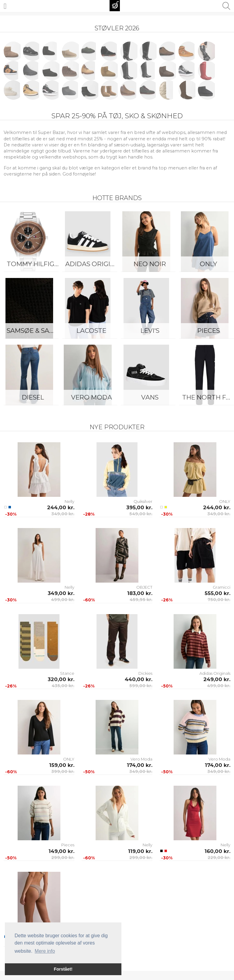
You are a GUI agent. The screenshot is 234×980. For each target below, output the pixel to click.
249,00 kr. (217, 679)
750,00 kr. (219, 600)
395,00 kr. (139, 507)
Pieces (68, 845)
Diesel (33, 397)
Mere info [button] (45, 951)
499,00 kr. (63, 600)
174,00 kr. (140, 765)
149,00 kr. (61, 851)
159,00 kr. (62, 765)
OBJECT (144, 587)
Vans (150, 397)
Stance (67, 673)
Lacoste (91, 331)
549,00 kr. (141, 514)
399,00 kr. (63, 771)
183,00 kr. (140, 593)
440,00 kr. (139, 679)
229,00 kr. (219, 858)
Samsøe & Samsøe (34, 331)
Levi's (150, 331)
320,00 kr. (61, 679)
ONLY (225, 501)
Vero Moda (92, 397)
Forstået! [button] (63, 969)
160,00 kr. (217, 851)
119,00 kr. (140, 851)
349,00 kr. (63, 514)
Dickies (145, 673)
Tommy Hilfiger (34, 264)
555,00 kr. (217, 593)
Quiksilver (143, 501)
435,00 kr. (63, 686)
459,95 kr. (141, 600)
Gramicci (222, 587)
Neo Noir (150, 264)
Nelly (70, 501)
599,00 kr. (141, 686)
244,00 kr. (61, 507)
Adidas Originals (93, 264)
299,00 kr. (63, 858)
